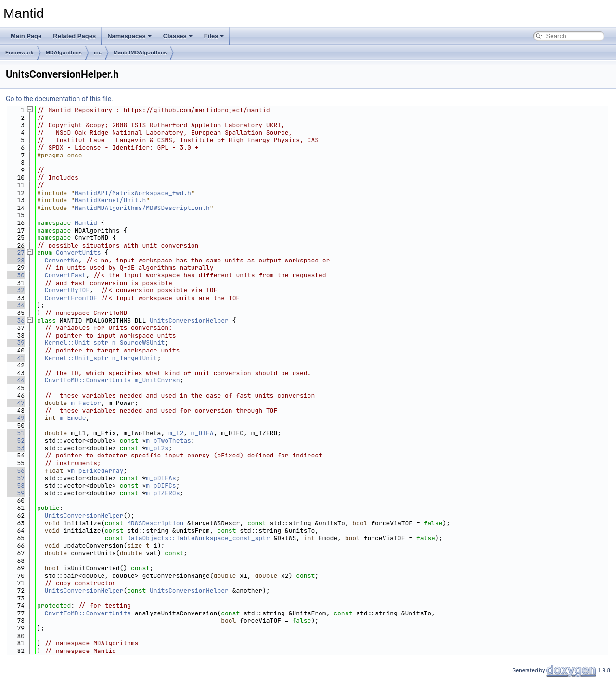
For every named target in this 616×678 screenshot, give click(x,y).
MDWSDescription (155, 523)
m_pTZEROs (163, 493)
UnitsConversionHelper (189, 320)
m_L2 (176, 433)
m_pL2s (157, 448)
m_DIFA (202, 433)
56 (15, 471)
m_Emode (73, 418)
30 (15, 275)
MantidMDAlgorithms (140, 52)
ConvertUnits (78, 253)
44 (15, 380)
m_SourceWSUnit (138, 343)
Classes (178, 36)
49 (15, 418)
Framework (19, 52)
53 (15, 448)
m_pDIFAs (161, 478)
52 (15, 440)
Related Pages (74, 36)
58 (15, 486)
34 (15, 305)
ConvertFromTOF (71, 298)
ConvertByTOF (67, 290)
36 (15, 320)
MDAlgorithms (64, 52)
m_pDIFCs (161, 486)
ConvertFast (65, 275)
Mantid (86, 223)
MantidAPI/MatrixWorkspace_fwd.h (133, 193)
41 (15, 358)
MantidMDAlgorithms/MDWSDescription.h (142, 208)
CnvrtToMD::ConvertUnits (88, 380)
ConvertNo (62, 260)
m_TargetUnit (135, 358)
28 (15, 260)
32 (15, 290)
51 (15, 433)
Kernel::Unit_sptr (77, 343)
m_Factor (86, 403)
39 (15, 343)
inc (98, 52)
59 (15, 493)
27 (15, 253)
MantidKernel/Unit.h (110, 200)
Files (214, 36)
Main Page (26, 36)
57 (15, 478)
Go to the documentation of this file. (59, 99)
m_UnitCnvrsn (157, 380)
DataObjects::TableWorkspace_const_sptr (198, 538)
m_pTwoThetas (168, 440)
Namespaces (129, 36)
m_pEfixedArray (97, 471)
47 (15, 403)
